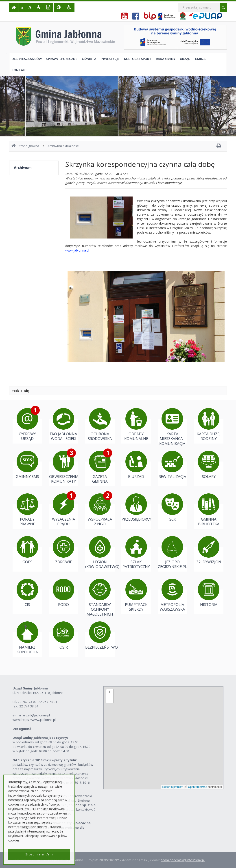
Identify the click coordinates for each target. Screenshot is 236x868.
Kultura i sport (138, 59)
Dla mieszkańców (27, 59)
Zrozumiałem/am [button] (39, 854)
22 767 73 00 (27, 702)
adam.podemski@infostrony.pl (183, 860)
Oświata (89, 59)
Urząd (185, 59)
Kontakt (19, 70)
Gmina (200, 59)
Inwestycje (110, 59)
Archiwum (23, 168)
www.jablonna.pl (77, 250)
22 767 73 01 (48, 702)
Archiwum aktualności (63, 146)
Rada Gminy (166, 59)
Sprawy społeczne (62, 59)
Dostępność (22, 729)
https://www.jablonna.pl (39, 720)
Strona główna (25, 146)
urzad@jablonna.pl (36, 715)
